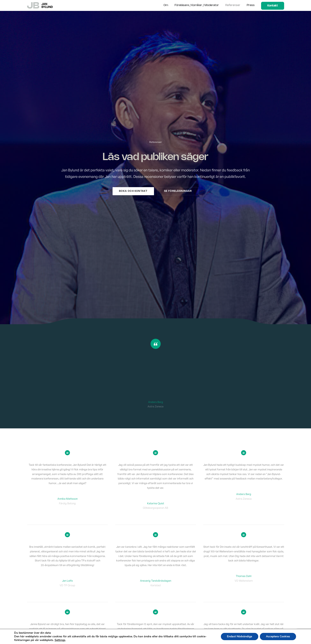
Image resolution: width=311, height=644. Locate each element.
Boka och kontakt (133, 191)
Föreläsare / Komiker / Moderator (197, 5)
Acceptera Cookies (278, 636)
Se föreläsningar (178, 191)
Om (166, 5)
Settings (60, 640)
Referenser (233, 5)
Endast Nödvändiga (240, 636)
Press (251, 5)
